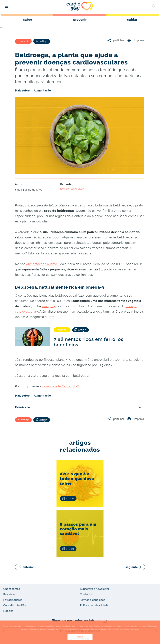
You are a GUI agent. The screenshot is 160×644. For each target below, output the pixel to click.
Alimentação (42, 91)
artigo (42, 41)
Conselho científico (15, 605)
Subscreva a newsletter (95, 589)
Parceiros (9, 594)
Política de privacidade (94, 605)
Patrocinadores (13, 600)
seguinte (132, 567)
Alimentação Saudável (42, 264)
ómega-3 (49, 306)
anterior (28, 567)
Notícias (8, 611)
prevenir (23, 41)
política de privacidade (38, 629)
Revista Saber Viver (72, 189)
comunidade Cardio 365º (61, 386)
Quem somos (12, 589)
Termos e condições (92, 600)
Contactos (86, 594)
